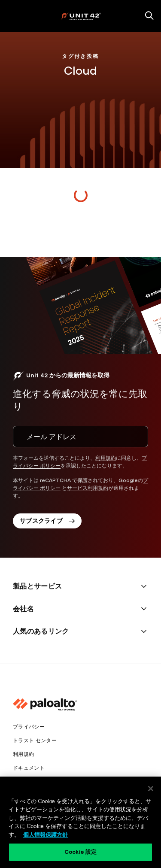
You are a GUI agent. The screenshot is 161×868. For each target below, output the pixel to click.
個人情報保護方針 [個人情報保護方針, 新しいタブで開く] (46, 835)
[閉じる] (151, 789)
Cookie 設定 (80, 852)
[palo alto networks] (81, 16)
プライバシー (29, 727)
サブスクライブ (47, 521)
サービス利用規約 (88, 488)
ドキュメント (29, 768)
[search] (149, 16)
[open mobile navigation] (12, 16)
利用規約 (106, 458)
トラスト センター (35, 741)
